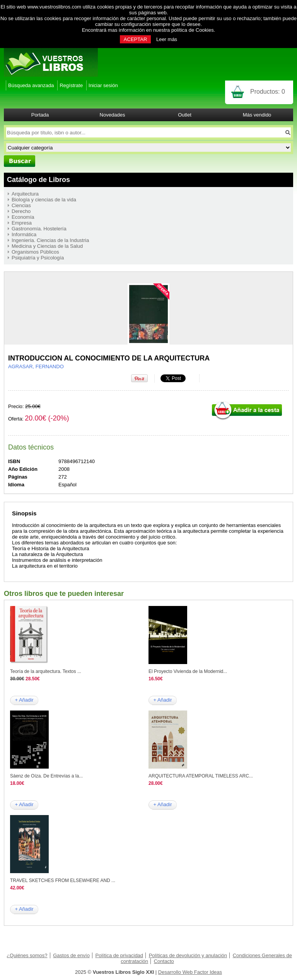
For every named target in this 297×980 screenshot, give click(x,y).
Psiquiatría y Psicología (38, 258)
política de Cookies (193, 30)
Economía (23, 217)
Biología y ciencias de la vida (44, 200)
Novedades (113, 115)
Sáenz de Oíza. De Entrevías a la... (46, 776)
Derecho (21, 211)
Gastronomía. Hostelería (39, 229)
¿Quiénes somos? (27, 955)
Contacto (164, 961)
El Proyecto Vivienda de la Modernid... (188, 671)
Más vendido (257, 115)
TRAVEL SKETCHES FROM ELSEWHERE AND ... (63, 880)
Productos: (268, 92)
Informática (24, 234)
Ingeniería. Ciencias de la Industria (50, 240)
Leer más (167, 39)
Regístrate (71, 85)
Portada (40, 115)
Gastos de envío (71, 955)
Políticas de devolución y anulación (188, 955)
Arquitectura (25, 194)
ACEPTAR (135, 39)
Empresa (22, 223)
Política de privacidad (119, 955)
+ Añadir (24, 700)
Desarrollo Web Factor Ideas (190, 972)
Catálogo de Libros (38, 180)
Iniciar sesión (103, 85)
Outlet (185, 115)
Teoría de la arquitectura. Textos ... (46, 671)
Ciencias (21, 205)
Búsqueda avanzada (31, 85)
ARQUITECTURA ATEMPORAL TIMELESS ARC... (201, 776)
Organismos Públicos (35, 252)
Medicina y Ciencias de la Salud (47, 246)
